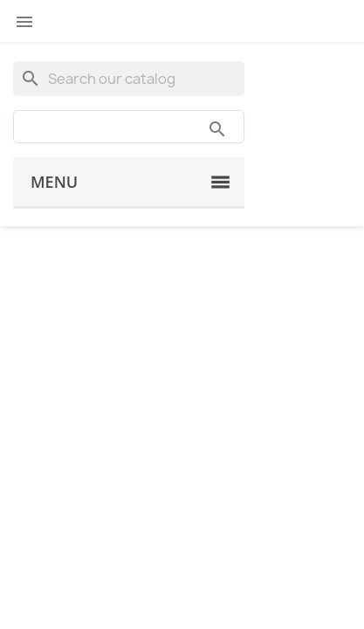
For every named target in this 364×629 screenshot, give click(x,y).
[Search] (129, 79)
